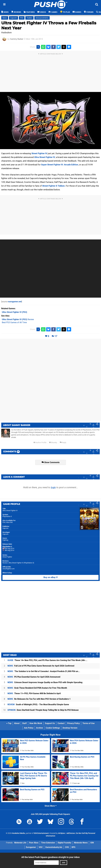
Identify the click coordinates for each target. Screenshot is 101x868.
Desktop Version (70, 728)
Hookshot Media (18, 833)
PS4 (4, 522)
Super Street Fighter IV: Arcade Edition (60, 165)
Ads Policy (29, 728)
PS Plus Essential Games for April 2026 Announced (34, 677)
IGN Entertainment (41, 833)
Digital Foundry (64, 843)
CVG (67, 847)
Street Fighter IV (39, 153)
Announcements (42, 18)
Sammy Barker (17, 39)
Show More (51, 806)
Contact (61, 723)
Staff (24, 723)
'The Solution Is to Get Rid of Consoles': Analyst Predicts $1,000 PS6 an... (44, 671)
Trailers (29, 18)
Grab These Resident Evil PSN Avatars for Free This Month (37, 688)
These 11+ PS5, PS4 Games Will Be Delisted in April (34, 693)
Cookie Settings (53, 728)
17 (56, 336)
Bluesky (53, 443)
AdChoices (71, 833)
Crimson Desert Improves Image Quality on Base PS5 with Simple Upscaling (45, 682)
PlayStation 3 (7, 516)
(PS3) (14, 312)
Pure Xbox (34, 843)
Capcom (13, 18)
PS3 (22, 18)
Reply (63, 443)
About (17, 723)
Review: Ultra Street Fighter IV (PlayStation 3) (18, 563)
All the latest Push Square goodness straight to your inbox (50, 857)
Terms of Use (89, 723)
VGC (41, 847)
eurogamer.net (15, 302)
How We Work (36, 723)
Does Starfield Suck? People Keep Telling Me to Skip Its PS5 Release (43, 710)
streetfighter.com (8, 569)
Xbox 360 (9, 522)
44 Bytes (62, 833)
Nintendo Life (20, 843)
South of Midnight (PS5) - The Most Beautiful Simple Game (38, 704)
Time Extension (48, 843)
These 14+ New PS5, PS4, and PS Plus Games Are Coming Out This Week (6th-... (47, 660)
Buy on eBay (51, 577)
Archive (40, 728)
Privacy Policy (73, 723)
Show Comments (51, 462)
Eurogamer (31, 847)
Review (18, 319)
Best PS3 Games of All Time (14, 322)
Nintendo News (81, 843)
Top (9, 723)
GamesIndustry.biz (54, 847)
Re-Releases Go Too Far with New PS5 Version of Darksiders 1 (39, 699)
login (53, 487)
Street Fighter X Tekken (53, 186)
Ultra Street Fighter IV (45, 157)
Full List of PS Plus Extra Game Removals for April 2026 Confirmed (41, 666)
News (5, 18)
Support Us (50, 723)
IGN (92, 843)
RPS (73, 847)
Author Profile (40, 443)
